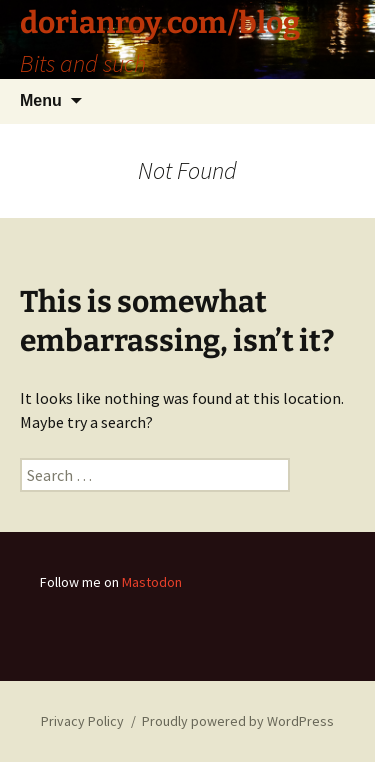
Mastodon (152, 582)
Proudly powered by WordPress (238, 721)
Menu (41, 100)
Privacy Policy (82, 721)
